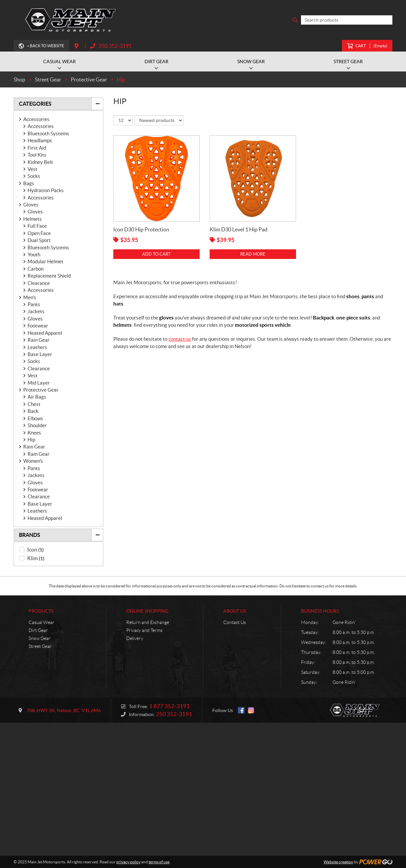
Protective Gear (41, 390)
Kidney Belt (40, 162)
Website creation (338, 862)
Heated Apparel (45, 333)
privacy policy (128, 862)
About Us (235, 611)
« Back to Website (46, 46)
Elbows (35, 418)
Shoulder (37, 425)
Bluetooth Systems (48, 133)
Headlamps (40, 140)
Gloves (31, 205)
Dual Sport (39, 240)
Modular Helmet (46, 261)
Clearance (39, 283)
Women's (33, 461)
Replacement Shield (49, 276)
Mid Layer (39, 383)
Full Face (37, 226)
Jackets (36, 311)
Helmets (33, 219)
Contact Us (235, 622)
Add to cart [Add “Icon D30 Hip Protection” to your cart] (156, 254)
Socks (34, 176)
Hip (31, 440)
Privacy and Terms (144, 630)
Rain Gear (39, 340)
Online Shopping (147, 611)
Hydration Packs (46, 190)
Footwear (38, 326)
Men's (30, 297)
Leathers (37, 347)
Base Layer (40, 354)
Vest (33, 169)
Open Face (39, 233)
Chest (34, 404)
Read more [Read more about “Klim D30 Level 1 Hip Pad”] (253, 254)
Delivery (135, 638)
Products (41, 611)
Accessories (36, 119)
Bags (29, 183)
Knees (34, 433)
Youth (34, 254)
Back (33, 411)
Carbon (36, 269)
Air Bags (37, 397)
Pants (34, 304)
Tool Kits (37, 155)
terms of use (159, 862)
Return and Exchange (148, 622)
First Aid (37, 148)
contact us (180, 339)
